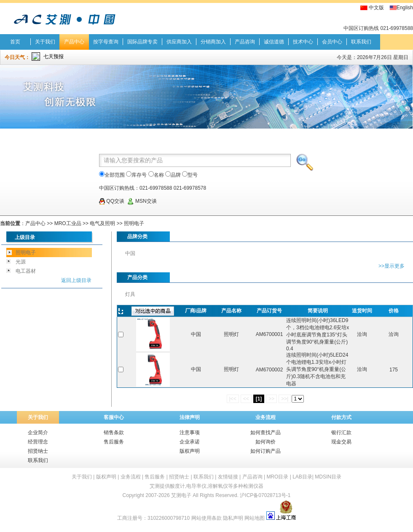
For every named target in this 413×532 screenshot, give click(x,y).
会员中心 (332, 42)
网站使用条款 (206, 518)
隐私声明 (233, 518)
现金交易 (341, 442)
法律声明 (190, 417)
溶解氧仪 (218, 486)
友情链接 (228, 477)
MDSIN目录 (328, 477)
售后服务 (114, 442)
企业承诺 (190, 442)
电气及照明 (102, 223)
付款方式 (341, 417)
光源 (21, 262)
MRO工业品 (68, 223)
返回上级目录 (76, 280)
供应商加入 (179, 42)
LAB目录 (302, 477)
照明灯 (231, 334)
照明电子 (134, 223)
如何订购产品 (265, 451)
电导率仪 (196, 486)
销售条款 (114, 433)
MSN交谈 (142, 201)
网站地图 (255, 518)
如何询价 (265, 442)
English (405, 8)
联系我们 (361, 42)
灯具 (130, 294)
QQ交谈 (112, 201)
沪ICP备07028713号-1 (265, 495)
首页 (15, 42)
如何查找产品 (265, 433)
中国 (130, 253)
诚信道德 (274, 42)
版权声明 (190, 451)
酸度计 (177, 486)
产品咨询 (245, 42)
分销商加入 (213, 42)
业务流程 (265, 417)
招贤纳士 (38, 451)
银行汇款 (341, 433)
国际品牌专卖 (142, 42)
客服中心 (114, 417)
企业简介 (38, 433)
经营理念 (38, 442)
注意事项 (190, 433)
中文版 (376, 8)
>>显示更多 (392, 266)
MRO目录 (277, 477)
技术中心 (303, 42)
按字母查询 (106, 42)
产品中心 (74, 42)
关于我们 (45, 42)
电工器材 (26, 271)
